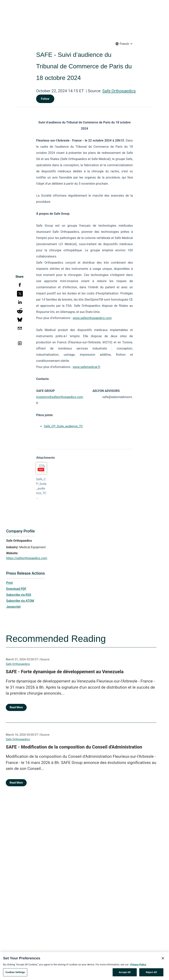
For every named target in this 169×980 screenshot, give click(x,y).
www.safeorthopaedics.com (92, 318)
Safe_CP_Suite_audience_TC (63, 426)
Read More (16, 707)
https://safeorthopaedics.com (27, 558)
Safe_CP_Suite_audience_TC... (41, 488)
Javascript (13, 607)
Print (9, 583)
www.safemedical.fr (87, 367)
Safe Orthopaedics (119, 91)
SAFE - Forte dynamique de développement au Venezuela (65, 672)
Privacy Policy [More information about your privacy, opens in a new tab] (138, 970)
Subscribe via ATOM (20, 601)
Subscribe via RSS (19, 595)
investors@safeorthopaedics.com (60, 397)
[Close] (163, 964)
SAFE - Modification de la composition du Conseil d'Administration (74, 747)
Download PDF (16, 589)
